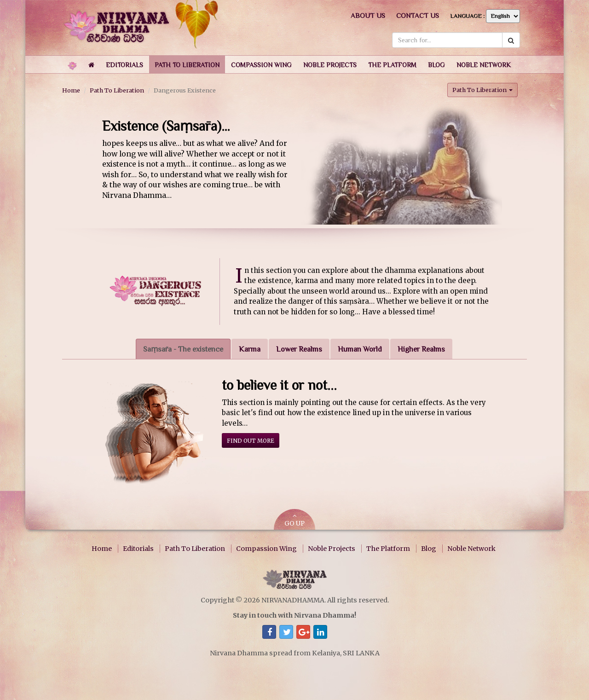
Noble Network (471, 549)
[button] (124, 64)
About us (368, 15)
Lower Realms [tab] (299, 349)
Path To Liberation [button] (482, 90)
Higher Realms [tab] (421, 349)
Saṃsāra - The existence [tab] (183, 349)
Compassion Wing (266, 549)
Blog (429, 549)
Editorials (138, 549)
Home (71, 90)
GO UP (294, 520)
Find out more (251, 441)
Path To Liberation (117, 90)
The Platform (388, 549)
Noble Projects (332, 549)
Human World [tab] (360, 349)
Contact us (418, 15)
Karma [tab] (250, 349)
